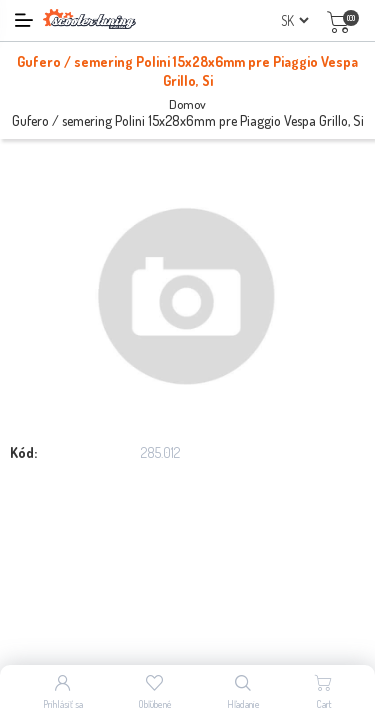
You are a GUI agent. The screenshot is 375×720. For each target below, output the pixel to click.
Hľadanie (243, 704)
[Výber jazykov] (294, 20)
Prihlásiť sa (63, 704)
